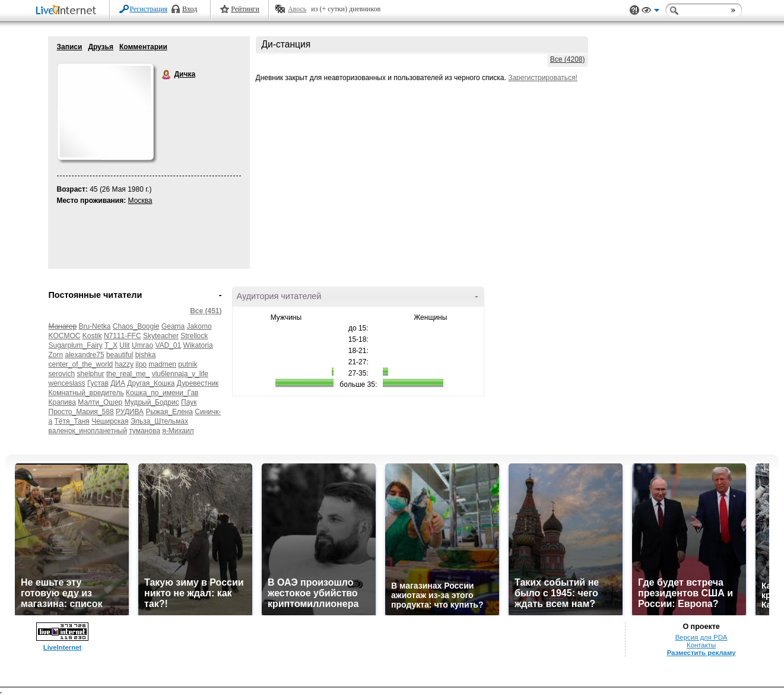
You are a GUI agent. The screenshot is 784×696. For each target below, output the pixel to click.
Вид (650, 12)
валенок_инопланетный (88, 431)
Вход (190, 9)
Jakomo (199, 326)
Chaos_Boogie (136, 326)
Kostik (92, 336)
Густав (98, 383)
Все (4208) (568, 59)
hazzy (124, 364)
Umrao (142, 345)
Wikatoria (198, 345)
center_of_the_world (81, 364)
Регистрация (149, 9)
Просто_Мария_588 (81, 412)
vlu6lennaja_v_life (180, 374)
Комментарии (143, 47)
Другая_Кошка (151, 383)
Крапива (62, 402)
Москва (140, 201)
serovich (62, 374)
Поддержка (634, 10)
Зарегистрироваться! (543, 78)
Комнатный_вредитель (86, 393)
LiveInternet (68, 11)
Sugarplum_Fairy (76, 345)
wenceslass (67, 383)
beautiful (120, 355)
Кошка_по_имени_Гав (162, 393)
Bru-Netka (94, 326)
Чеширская (110, 421)
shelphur (91, 374)
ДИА (118, 383)
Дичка (167, 75)
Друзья (101, 47)
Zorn (56, 355)
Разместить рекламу (702, 653)
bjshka (146, 355)
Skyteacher (161, 336)
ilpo (141, 364)
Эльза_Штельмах (159, 421)
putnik (188, 364)
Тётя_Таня (72, 421)
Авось (297, 9)
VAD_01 (168, 345)
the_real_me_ (128, 374)
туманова (145, 431)
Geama (173, 326)
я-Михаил (178, 431)
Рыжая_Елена (169, 412)
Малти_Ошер (100, 402)
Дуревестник (198, 383)
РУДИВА (130, 412)
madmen (162, 364)
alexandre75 (85, 355)
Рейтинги (245, 9)
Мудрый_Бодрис (152, 402)
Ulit (124, 345)
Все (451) (206, 311)
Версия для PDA (702, 637)
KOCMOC (65, 336)
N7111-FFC (123, 336)
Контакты (701, 645)
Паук (189, 402)
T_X (111, 345)
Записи (70, 47)
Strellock (194, 336)
